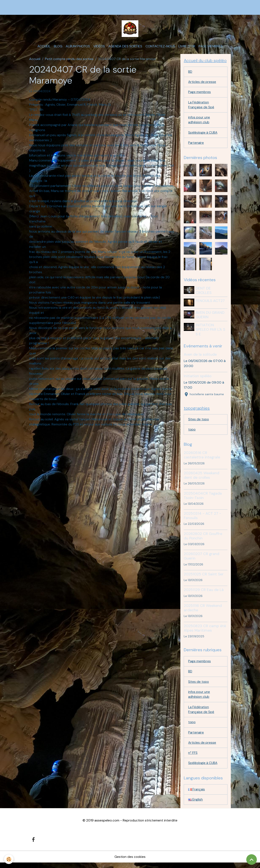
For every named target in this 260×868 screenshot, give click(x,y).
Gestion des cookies (130, 862)
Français (197, 795)
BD (190, 73)
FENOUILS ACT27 (211, 304)
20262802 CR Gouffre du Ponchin (203, 539)
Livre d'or (187, 48)
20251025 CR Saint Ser (204, 577)
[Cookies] (9, 859)
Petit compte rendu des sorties (69, 60)
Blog (58, 48)
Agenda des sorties (125, 48)
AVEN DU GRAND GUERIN (210, 317)
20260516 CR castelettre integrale (202, 458)
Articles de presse (202, 84)
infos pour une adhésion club (199, 123)
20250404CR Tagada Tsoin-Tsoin (203, 499)
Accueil (44, 48)
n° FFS (193, 758)
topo (192, 433)
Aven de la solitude (200, 357)
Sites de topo (199, 422)
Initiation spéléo (198, 379)
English (196, 805)
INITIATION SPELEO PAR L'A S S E (211, 332)
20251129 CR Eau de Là (204, 593)
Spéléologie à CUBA (203, 135)
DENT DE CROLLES (204, 293)
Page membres (211, 48)
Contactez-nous (160, 48)
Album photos (78, 48)
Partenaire (196, 146)
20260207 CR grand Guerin (201, 559)
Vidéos (99, 48)
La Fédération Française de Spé (201, 107)
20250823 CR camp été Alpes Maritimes (205, 631)
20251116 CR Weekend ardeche (203, 611)
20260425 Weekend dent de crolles (201, 478)
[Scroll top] (252, 860)
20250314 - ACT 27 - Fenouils (202, 519)
